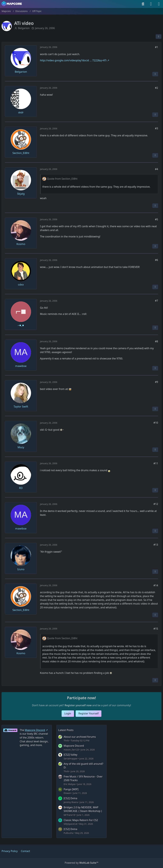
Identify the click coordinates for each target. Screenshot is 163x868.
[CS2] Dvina (71, 798)
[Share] (159, 37)
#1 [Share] (157, 47)
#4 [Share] (157, 169)
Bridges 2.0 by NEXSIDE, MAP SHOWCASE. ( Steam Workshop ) (83, 809)
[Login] (151, 4)
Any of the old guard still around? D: (83, 766)
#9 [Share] (157, 382)
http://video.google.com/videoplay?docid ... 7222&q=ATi (73, 60)
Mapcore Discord (74, 746)
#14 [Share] (156, 585)
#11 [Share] (156, 463)
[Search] (143, 4)
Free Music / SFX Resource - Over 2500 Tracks (83, 778)
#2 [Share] (157, 88)
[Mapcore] (12, 4)
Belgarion (24, 28)
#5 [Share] (157, 219)
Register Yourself (89, 713)
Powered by (81, 863)
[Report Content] (155, 74)
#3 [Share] (157, 128)
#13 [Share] (156, 545)
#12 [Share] (156, 504)
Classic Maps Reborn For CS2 (81, 820)
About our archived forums (80, 737)
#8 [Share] (157, 341)
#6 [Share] (157, 260)
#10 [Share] (156, 423)
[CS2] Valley (71, 755)
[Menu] (159, 4)
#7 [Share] (157, 301)
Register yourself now (78, 705)
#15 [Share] (156, 629)
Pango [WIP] (71, 789)
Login (68, 713)
